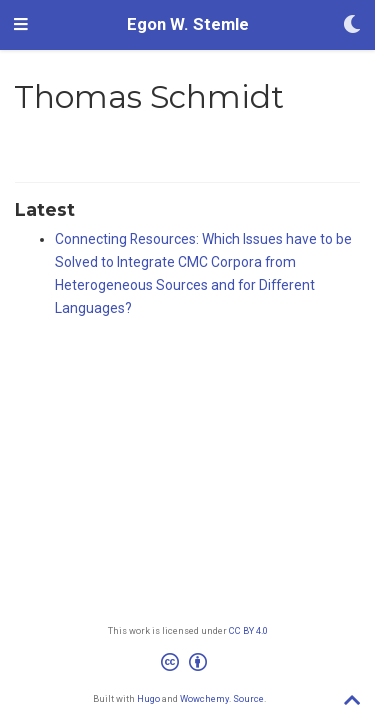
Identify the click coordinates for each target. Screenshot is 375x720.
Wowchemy (204, 698)
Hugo (148, 698)
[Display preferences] (352, 25)
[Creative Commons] (188, 665)
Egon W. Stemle (188, 24)
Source (248, 698)
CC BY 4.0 (248, 630)
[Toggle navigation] (21, 25)
